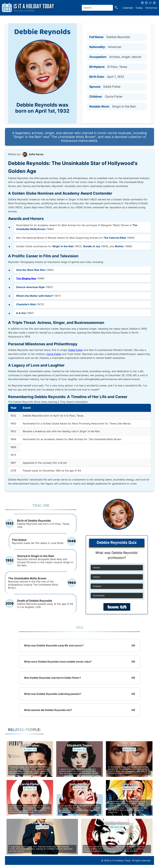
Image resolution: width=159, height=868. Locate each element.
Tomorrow (151, 8)
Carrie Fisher (54, 354)
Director (97, 568)
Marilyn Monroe (117, 823)
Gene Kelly (129, 784)
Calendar (128, 8)
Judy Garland (80, 784)
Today (139, 8)
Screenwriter (99, 596)
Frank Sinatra (42, 823)
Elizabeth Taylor (80, 746)
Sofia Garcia (36, 154)
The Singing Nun (26, 278)
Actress (96, 577)
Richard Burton (129, 746)
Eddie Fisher (76, 350)
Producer (97, 586)
